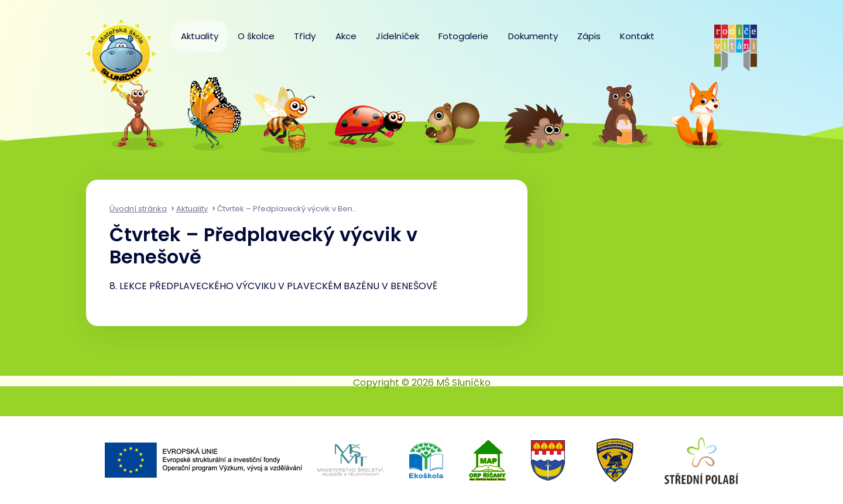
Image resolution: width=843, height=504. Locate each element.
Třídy (305, 36)
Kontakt (637, 36)
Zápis (589, 36)
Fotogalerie (463, 36)
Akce (346, 36)
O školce (256, 36)
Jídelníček (397, 36)
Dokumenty (533, 36)
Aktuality (200, 36)
